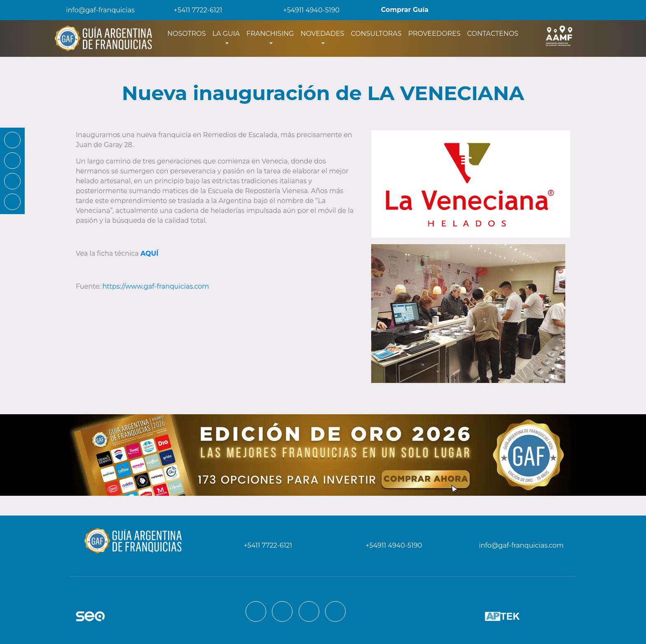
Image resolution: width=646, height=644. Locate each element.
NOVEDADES (322, 34)
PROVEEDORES (434, 34)
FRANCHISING (270, 34)
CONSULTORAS (376, 34)
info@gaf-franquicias (94, 10)
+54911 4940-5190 (305, 10)
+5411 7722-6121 (192, 10)
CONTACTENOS (493, 34)
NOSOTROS (188, 33)
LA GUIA (226, 34)
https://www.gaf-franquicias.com (156, 286)
